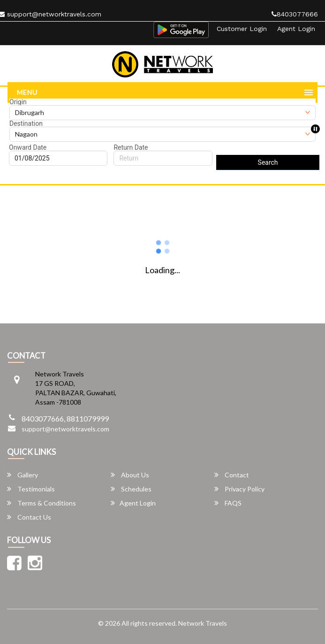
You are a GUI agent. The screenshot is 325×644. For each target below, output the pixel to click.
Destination (26, 123)
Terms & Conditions (42, 503)
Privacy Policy (239, 489)
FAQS (228, 503)
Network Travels (203, 623)
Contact (232, 475)
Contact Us (29, 517)
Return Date (131, 147)
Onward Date (28, 147)
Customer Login (242, 29)
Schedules (131, 489)
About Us (130, 475)
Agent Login (296, 29)
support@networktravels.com (65, 429)
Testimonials (31, 489)
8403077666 (295, 14)
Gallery (23, 475)
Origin (18, 102)
